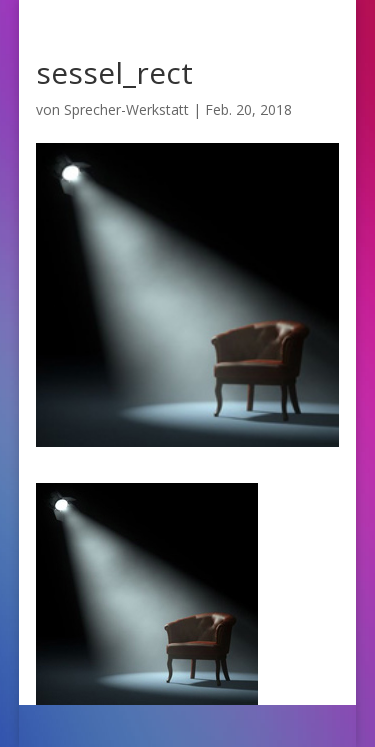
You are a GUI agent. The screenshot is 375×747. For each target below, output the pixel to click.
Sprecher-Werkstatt (126, 109)
